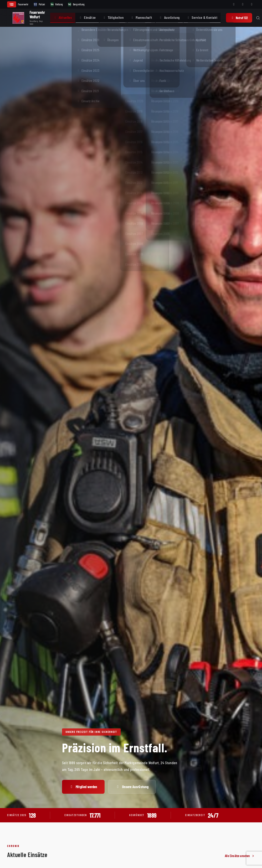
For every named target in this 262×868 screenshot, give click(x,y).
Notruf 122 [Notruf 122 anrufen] (239, 18)
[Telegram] (252, 4)
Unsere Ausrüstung (132, 787)
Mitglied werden (83, 787)
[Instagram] (243, 4)
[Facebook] (234, 4)
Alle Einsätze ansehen (240, 856)
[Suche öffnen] (258, 18)
